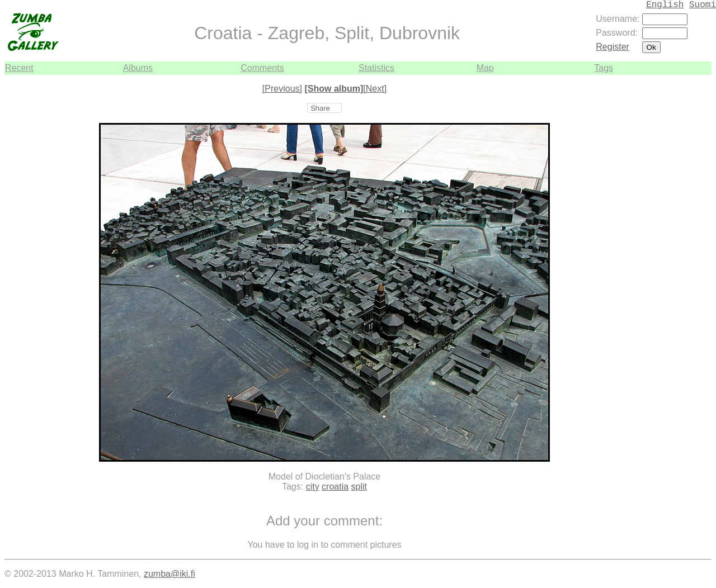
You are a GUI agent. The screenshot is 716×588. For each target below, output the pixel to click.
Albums (138, 68)
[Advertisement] (678, 243)
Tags (604, 68)
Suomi (703, 5)
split (359, 487)
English (665, 5)
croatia (335, 487)
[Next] (375, 89)
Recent (19, 68)
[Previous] (282, 89)
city (313, 487)
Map (485, 68)
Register (613, 47)
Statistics (376, 68)
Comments (262, 68)
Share (320, 108)
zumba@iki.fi (169, 574)
